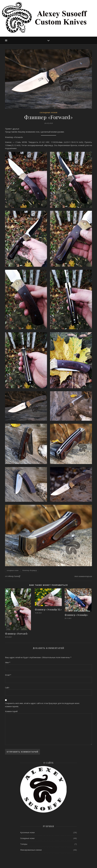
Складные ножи (49, 113)
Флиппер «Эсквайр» (76, 615)
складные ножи (13, 570)
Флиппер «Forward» (17, 634)
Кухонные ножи (27, 832)
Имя (8, 662)
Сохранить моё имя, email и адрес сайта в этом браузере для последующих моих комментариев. (42, 705)
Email (8, 675)
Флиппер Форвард (29, 570)
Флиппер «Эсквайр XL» (48, 609)
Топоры (24, 844)
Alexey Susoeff (14, 576)
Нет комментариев (83, 576)
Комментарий (11, 711)
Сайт (7, 688)
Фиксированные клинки (31, 850)
